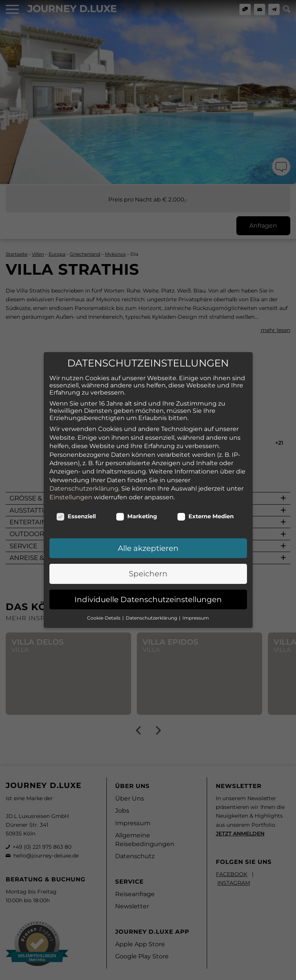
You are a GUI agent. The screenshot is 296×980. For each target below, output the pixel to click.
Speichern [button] (148, 551)
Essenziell (76, 493)
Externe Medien (206, 493)
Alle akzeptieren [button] (148, 525)
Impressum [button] (196, 595)
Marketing (137, 493)
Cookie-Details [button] (104, 595)
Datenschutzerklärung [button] (152, 595)
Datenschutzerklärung (84, 465)
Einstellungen (71, 474)
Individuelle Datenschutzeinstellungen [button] (148, 576)
